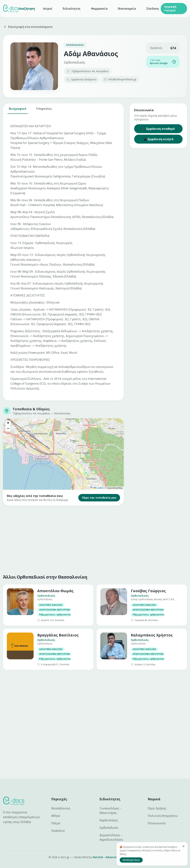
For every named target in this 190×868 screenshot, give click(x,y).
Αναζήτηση (27, 9)
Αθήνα (56, 816)
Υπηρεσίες (44, 110)
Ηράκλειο (58, 831)
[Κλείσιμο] (184, 846)
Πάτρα (56, 823)
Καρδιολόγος (109, 820)
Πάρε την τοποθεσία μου (99, 498)
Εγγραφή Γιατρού (170, 8)
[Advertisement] (95, 539)
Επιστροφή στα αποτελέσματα (28, 27)
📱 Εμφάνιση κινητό (158, 139)
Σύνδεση (152, 9)
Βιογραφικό (18, 110)
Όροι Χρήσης (157, 808)
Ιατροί (48, 9)
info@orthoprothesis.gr (120, 79)
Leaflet (98, 488)
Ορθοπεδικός (109, 828)
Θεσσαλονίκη (61, 808)
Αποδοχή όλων (131, 860)
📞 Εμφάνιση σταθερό (158, 129)
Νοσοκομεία (127, 9)
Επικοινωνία (157, 823)
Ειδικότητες (72, 9)
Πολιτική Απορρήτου (163, 816)
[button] (8, 423)
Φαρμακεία (99, 9)
